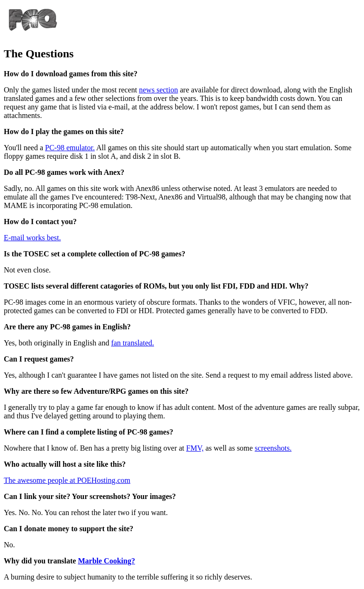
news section (158, 90)
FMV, (195, 448)
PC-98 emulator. (70, 148)
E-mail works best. (32, 238)
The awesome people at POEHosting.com (67, 480)
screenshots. (273, 448)
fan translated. (132, 343)
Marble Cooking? (106, 561)
